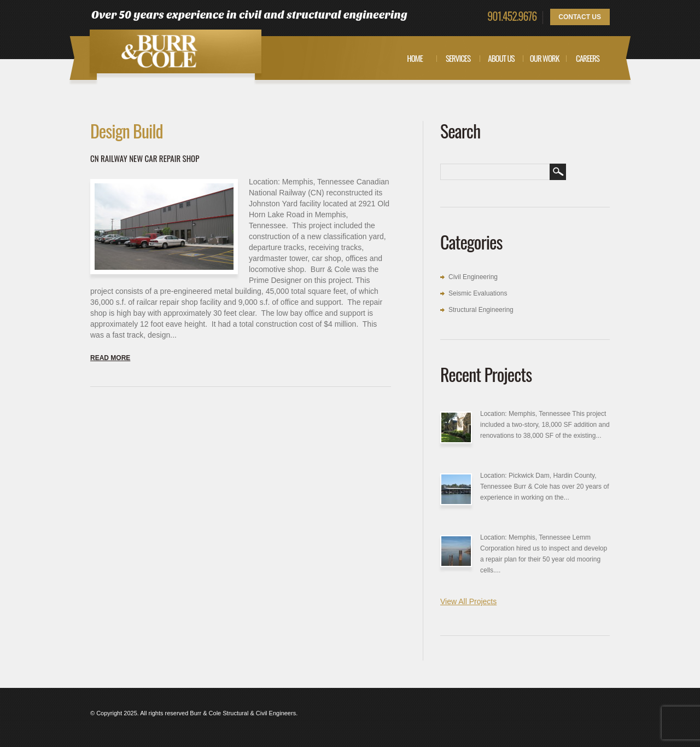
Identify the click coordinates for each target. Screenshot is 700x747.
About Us (501, 58)
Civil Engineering (473, 277)
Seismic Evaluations (478, 293)
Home (415, 58)
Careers (588, 58)
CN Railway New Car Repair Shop (145, 158)
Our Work (545, 58)
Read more (110, 358)
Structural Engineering (481, 310)
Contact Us (580, 17)
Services (458, 58)
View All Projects (468, 601)
